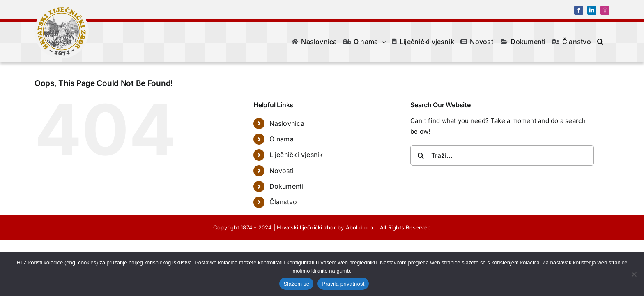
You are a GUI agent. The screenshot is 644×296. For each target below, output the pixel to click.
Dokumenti (286, 186)
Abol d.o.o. (360, 227)
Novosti (282, 171)
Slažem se (296, 284)
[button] (606, 42)
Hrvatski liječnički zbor (306, 227)
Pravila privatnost (343, 284)
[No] (634, 274)
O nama (282, 139)
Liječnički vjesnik (296, 155)
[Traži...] (502, 155)
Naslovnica (287, 123)
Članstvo (283, 202)
